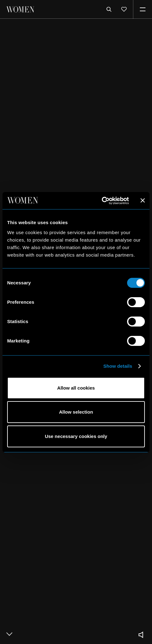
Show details (118, 366)
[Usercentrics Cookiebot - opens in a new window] (102, 201)
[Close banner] (143, 200)
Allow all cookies (76, 388)
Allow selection (76, 412)
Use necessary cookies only (76, 436)
